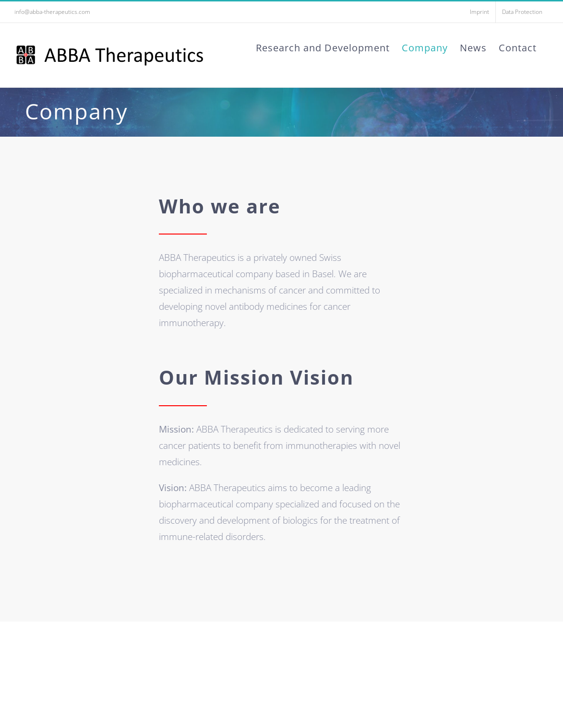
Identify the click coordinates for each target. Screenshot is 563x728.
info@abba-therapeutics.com (52, 12)
